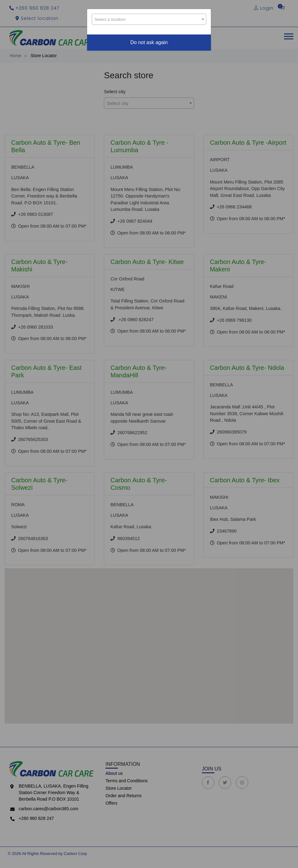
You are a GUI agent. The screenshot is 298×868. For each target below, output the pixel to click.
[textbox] (149, 20)
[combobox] (149, 19)
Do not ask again (149, 42)
